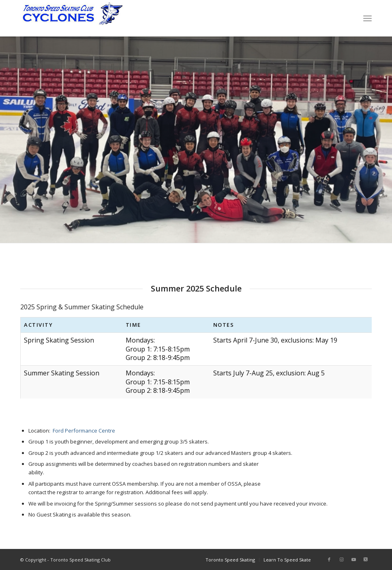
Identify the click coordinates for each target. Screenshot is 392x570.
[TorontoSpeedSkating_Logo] (72, 18)
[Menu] (367, 18)
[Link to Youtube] (353, 559)
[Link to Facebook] (329, 559)
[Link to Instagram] (341, 559)
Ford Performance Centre (84, 431)
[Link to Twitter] (366, 559)
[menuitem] (367, 18)
